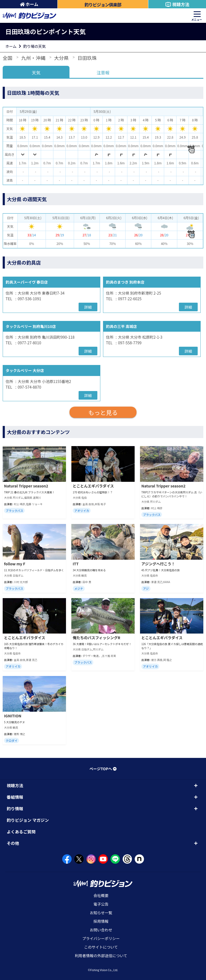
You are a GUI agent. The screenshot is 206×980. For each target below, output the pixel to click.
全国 (8, 58)
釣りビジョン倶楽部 (103, 5)
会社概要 (101, 895)
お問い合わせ (101, 930)
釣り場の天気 (35, 46)
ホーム (29, 4)
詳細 (88, 307)
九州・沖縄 (33, 58)
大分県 (61, 58)
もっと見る (103, 412)
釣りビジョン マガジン (28, 820)
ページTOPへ (103, 769)
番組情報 (15, 797)
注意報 (103, 73)
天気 (36, 73)
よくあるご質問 (21, 831)
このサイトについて (101, 947)
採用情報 (101, 921)
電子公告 (101, 904)
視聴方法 (177, 4)
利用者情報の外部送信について (101, 956)
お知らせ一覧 (101, 913)
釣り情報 (15, 808)
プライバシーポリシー (101, 938)
